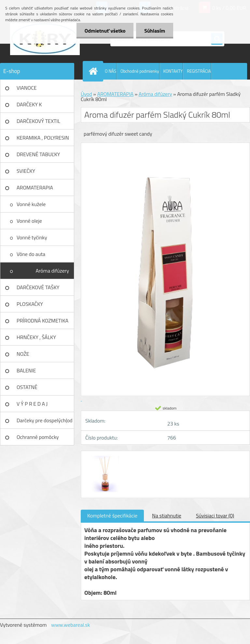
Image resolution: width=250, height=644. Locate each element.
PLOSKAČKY (30, 304)
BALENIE (26, 370)
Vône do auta (31, 254)
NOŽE (23, 354)
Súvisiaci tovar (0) (215, 516)
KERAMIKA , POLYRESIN (43, 138)
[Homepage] (94, 71)
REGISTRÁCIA (199, 71)
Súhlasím (155, 31)
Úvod (86, 94)
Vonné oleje (29, 221)
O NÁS (111, 71)
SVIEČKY (26, 171)
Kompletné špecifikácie (112, 516)
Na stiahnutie (167, 516)
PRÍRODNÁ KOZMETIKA (42, 321)
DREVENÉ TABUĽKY (38, 154)
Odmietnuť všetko (105, 31)
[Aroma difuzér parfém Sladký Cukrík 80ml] (104, 457)
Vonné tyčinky (32, 237)
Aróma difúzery (52, 271)
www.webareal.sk (71, 625)
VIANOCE (27, 88)
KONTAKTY (173, 71)
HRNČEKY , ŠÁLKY (36, 337)
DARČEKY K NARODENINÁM (34, 107)
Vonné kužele (31, 204)
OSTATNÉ (27, 387)
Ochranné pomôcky (38, 437)
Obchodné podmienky (140, 71)
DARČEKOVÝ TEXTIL (38, 121)
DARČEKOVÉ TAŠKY (38, 287)
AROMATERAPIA (35, 187)
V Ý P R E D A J (32, 404)
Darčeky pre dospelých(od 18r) (45, 423)
